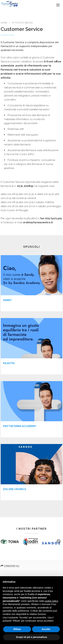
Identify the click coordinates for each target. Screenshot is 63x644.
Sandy (7, 300)
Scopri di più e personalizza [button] (31, 637)
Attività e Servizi (22, 23)
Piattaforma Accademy (20, 426)
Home (4, 23)
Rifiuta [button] (17, 629)
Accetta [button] (46, 629)
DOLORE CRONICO (15, 489)
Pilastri (9, 363)
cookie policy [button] (51, 601)
